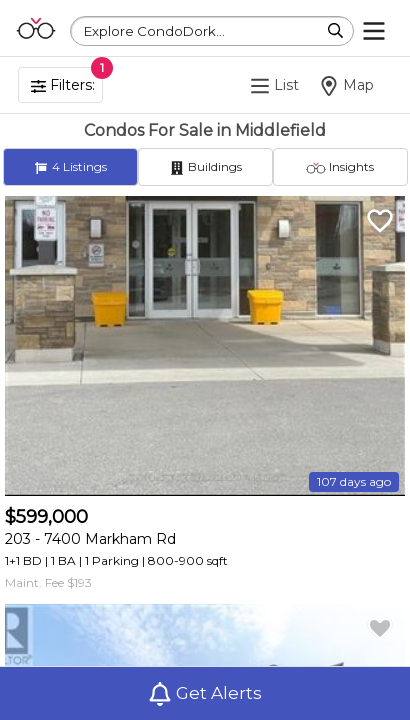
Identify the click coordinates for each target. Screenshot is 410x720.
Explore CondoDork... (154, 31)
